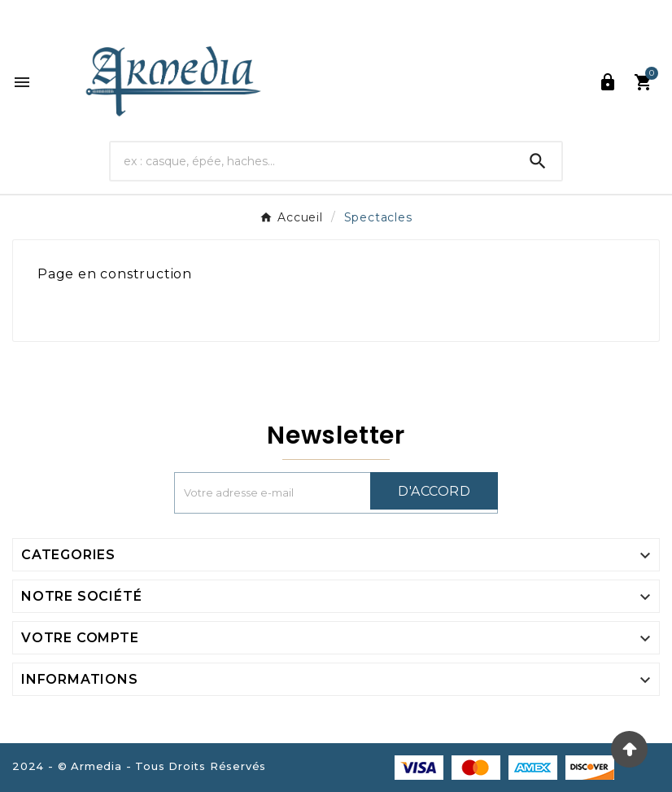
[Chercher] (312, 161)
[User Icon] (608, 82)
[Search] (538, 161)
